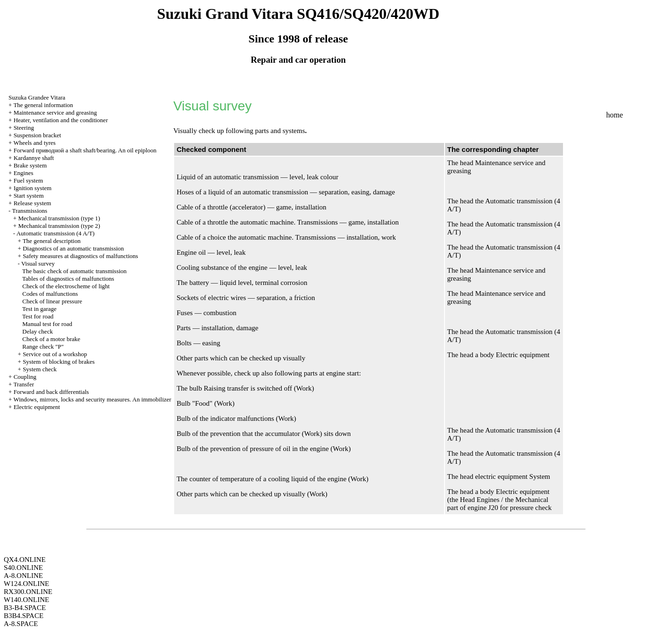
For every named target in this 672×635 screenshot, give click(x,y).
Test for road (38, 316)
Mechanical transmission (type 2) (59, 226)
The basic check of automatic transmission (74, 271)
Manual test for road (47, 324)
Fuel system (28, 180)
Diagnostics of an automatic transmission (73, 248)
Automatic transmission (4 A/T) (56, 233)
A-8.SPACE (21, 624)
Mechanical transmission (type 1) (59, 218)
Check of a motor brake (51, 339)
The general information (43, 105)
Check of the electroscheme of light (66, 286)
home (614, 115)
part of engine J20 (473, 508)
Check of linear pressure (52, 301)
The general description (52, 241)
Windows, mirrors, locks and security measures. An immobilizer (92, 399)
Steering (24, 128)
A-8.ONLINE (23, 576)
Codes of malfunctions (50, 294)
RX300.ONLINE (28, 592)
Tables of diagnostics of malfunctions (68, 279)
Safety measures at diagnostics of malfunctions (80, 256)
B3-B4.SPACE (25, 608)
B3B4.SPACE (24, 616)
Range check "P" (43, 347)
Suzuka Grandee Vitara (37, 97)
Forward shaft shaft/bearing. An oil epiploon (85, 150)
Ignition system (33, 188)
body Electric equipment (515, 355)
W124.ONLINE (26, 584)
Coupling (25, 377)
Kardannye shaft (34, 158)
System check (40, 369)
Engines (24, 173)
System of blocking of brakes (59, 362)
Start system (29, 196)
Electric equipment (37, 407)
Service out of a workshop (55, 354)
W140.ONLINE (26, 600)
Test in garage (39, 309)
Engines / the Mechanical (512, 500)
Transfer (24, 384)
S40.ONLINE (23, 568)
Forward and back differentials (51, 392)
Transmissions (29, 211)
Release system (33, 203)
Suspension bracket (38, 135)
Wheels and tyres (34, 143)
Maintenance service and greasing (55, 113)
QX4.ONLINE (25, 560)
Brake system (30, 165)
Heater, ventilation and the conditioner (61, 120)
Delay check (38, 331)
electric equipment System (513, 476)
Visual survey (38, 263)
